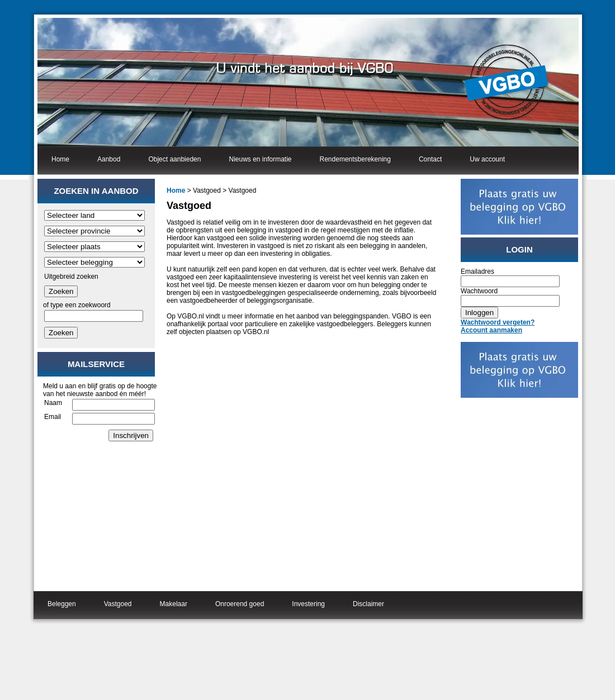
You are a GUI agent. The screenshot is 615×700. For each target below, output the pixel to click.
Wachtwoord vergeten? (498, 322)
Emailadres (477, 272)
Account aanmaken (491, 330)
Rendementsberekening (355, 159)
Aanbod (109, 159)
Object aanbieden (174, 159)
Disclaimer (368, 604)
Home (60, 159)
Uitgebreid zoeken (71, 277)
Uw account (487, 159)
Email (53, 417)
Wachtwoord (479, 291)
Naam (53, 403)
